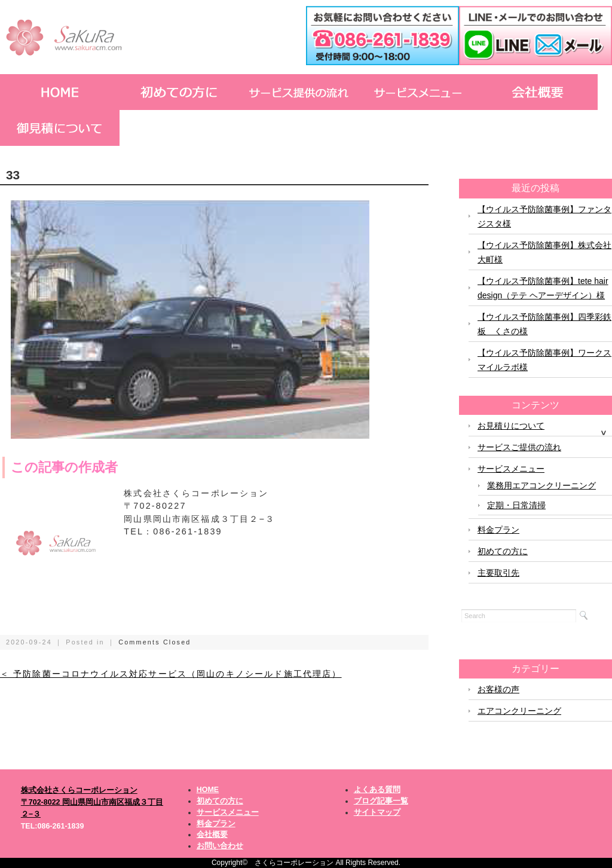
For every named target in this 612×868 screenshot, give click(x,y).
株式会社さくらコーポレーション (79, 790)
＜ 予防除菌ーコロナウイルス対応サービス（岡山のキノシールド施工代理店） (171, 674)
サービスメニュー (511, 469)
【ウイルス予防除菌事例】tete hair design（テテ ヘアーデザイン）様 (543, 288)
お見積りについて (511, 426)
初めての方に (503, 551)
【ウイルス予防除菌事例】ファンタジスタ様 (544, 216)
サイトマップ (377, 812)
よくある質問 (377, 790)
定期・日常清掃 (516, 505)
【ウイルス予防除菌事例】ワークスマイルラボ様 (544, 360)
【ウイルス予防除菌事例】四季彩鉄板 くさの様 (544, 324)
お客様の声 (498, 689)
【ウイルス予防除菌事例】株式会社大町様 (544, 252)
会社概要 (212, 835)
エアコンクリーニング (519, 711)
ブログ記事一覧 (381, 801)
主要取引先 (498, 573)
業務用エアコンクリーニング (541, 485)
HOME (208, 790)
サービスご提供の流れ (519, 447)
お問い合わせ (220, 846)
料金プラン (498, 530)
